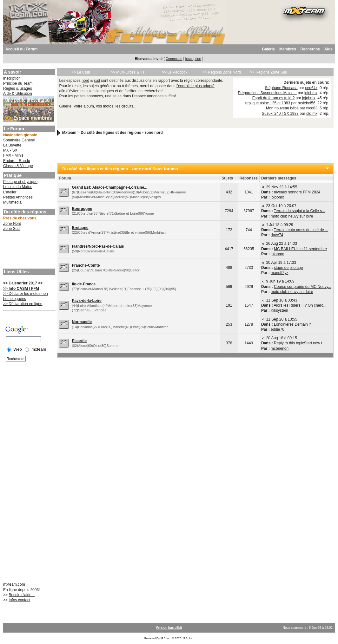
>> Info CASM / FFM (21, 289)
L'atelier (10, 192)
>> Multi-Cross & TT (128, 72)
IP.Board (166, 638)
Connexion (174, 59)
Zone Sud (11, 229)
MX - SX (10, 150)
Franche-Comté (86, 265)
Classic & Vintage (18, 166)
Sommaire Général (19, 140)
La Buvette (12, 145)
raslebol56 (306, 103)
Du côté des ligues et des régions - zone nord (122, 133)
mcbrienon (280, 348)
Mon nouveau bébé (282, 108)
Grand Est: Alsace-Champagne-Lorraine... (109, 187)
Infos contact (19, 600)
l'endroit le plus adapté (196, 86)
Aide (328, 49)
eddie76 (278, 329)
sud (97, 81)
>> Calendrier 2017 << (23, 283)
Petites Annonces (18, 197)
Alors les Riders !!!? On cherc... (300, 305)
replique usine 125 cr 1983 (268, 103)
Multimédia (12, 202)
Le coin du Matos (18, 187)
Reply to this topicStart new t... (300, 343)
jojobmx (311, 93)
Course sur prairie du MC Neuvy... (303, 287)
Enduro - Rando (17, 161)
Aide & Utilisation (18, 94)
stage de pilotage (288, 268)
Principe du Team (18, 83)
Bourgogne (82, 209)
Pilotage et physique (20, 182)
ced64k (311, 88)
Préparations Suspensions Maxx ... (267, 93)
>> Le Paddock (175, 72)
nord (85, 81)
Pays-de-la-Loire (86, 301)
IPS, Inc (188, 638)
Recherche (310, 49)
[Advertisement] (29, 250)
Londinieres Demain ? (292, 324)
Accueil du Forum (21, 49)
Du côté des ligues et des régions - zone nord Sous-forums (120, 169)
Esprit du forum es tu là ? (273, 98)
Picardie (79, 341)
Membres (288, 49)
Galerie (268, 49)
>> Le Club (81, 72)
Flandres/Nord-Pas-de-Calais (98, 246)
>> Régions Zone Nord (222, 72)
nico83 (312, 108)
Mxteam (69, 133)
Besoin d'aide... (22, 595)
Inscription (193, 59)
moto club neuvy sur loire (292, 216)
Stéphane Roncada (281, 88)
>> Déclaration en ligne (23, 304)
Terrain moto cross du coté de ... (301, 230)
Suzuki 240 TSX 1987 (280, 114)
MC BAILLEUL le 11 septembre (300, 249)
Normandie (82, 322)
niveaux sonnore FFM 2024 (297, 192)
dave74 (277, 235)
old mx (312, 114)
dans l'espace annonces (143, 96)
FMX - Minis (13, 155)
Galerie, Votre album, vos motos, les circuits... (98, 106)
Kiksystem (279, 310)
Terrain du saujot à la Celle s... (299, 211)
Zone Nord (12, 224)
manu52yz (279, 273)
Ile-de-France (84, 284)
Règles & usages (18, 88)
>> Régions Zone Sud (269, 72)
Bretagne (80, 228)
